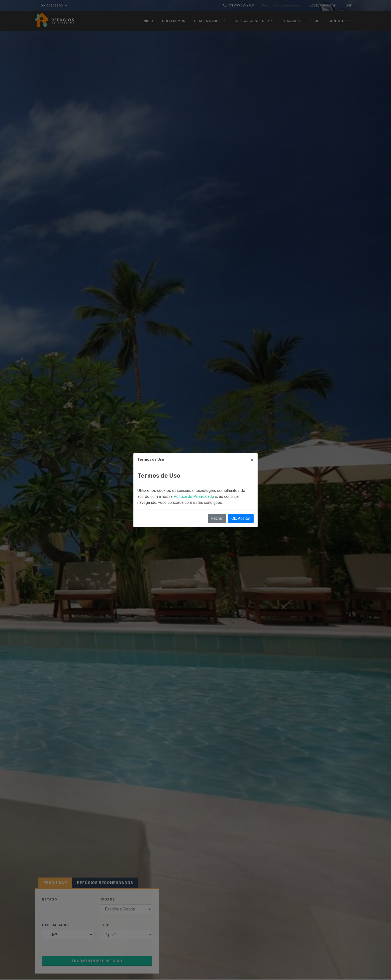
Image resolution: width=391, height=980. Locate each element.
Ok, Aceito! (241, 518)
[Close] (252, 460)
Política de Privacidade (194, 496)
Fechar (217, 518)
